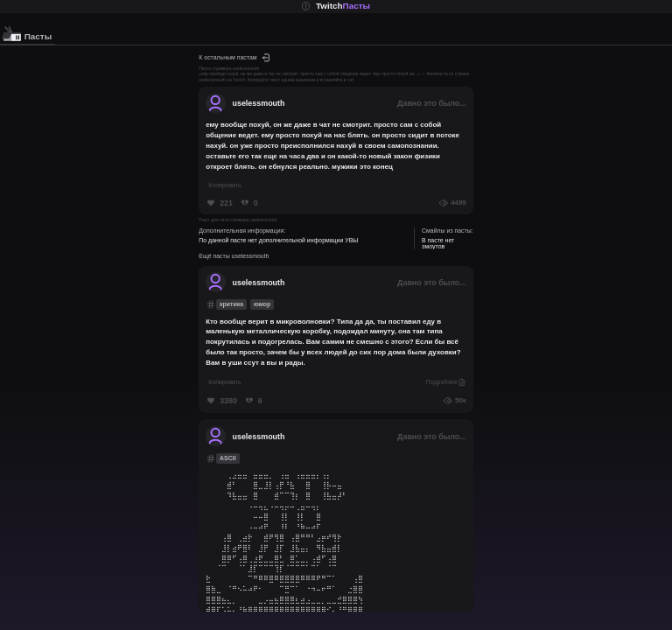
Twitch (343, 7)
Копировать (224, 185)
